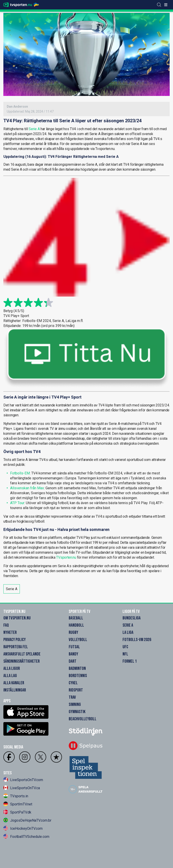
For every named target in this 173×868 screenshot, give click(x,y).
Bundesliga (132, 618)
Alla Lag (10, 676)
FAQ (6, 625)
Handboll (76, 625)
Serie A (34, 129)
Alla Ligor (12, 669)
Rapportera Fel (16, 647)
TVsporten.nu (66, 557)
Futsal (74, 647)
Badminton (77, 669)
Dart (73, 661)
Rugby (73, 632)
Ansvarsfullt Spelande (22, 654)
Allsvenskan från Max (27, 488)
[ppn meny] (166, 5)
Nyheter (10, 632)
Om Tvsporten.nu (17, 618)
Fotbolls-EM (20, 473)
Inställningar (15, 690)
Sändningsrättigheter (22, 661)
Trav (72, 697)
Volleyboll (78, 640)
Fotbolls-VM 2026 (137, 640)
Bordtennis (78, 676)
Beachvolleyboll (83, 719)
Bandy (73, 654)
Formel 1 (130, 661)
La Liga (128, 632)
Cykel (73, 683)
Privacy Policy (15, 640)
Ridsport (76, 690)
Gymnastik (77, 712)
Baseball (76, 618)
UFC (125, 647)
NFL (125, 654)
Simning (75, 705)
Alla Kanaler (14, 683)
